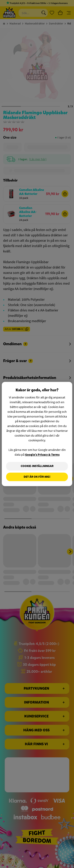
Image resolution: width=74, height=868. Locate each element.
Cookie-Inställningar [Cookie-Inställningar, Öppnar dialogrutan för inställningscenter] (37, 466)
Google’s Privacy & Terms (42, 454)
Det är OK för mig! (37, 477)
